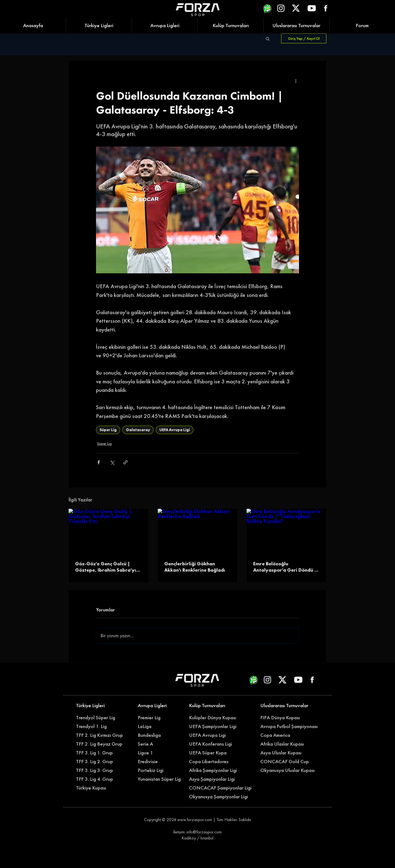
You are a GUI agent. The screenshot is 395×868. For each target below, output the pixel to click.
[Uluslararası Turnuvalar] (285, 706)
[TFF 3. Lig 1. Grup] (98, 753)
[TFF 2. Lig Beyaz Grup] (101, 744)
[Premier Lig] (160, 718)
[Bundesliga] (163, 735)
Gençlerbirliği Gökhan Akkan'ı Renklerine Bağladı (195, 567)
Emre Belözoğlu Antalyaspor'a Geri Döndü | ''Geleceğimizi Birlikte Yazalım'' (285, 567)
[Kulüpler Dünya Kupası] (214, 718)
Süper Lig (108, 430)
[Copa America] (285, 735)
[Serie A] (163, 744)
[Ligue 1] (160, 753)
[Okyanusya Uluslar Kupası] (290, 770)
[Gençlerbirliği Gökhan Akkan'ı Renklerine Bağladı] (198, 531)
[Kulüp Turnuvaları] (211, 706)
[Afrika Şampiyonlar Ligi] (218, 770)
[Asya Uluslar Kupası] (282, 753)
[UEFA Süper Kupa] (211, 753)
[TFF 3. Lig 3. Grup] (98, 770)
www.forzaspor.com (195, 820)
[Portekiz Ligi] (160, 770)
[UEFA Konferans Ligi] (214, 744)
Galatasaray (138, 430)
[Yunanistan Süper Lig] (162, 779)
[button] (268, 38)
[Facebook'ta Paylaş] (99, 462)
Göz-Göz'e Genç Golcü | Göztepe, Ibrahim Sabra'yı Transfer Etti (106, 567)
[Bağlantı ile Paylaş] (125, 462)
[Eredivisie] (160, 762)
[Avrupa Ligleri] (160, 706)
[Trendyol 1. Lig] (98, 726)
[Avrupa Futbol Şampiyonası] (290, 726)
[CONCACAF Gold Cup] (288, 762)
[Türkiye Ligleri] (98, 706)
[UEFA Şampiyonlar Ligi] (214, 726)
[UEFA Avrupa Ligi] (214, 735)
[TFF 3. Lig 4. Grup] (98, 779)
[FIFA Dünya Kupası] (282, 718)
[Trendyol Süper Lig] (98, 718)
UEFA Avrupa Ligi (175, 430)
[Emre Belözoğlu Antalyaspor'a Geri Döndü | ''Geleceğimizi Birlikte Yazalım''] (287, 531)
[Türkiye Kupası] (98, 788)
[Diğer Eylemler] (296, 81)
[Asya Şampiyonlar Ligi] (214, 779)
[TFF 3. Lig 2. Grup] (98, 762)
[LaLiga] (160, 726)
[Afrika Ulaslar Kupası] (285, 744)
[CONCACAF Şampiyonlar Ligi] (221, 788)
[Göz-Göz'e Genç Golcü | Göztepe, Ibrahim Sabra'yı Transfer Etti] (108, 531)
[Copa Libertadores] (211, 762)
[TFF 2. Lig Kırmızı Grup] (101, 735)
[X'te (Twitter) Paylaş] (112, 462)
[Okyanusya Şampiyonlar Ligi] (221, 797)
